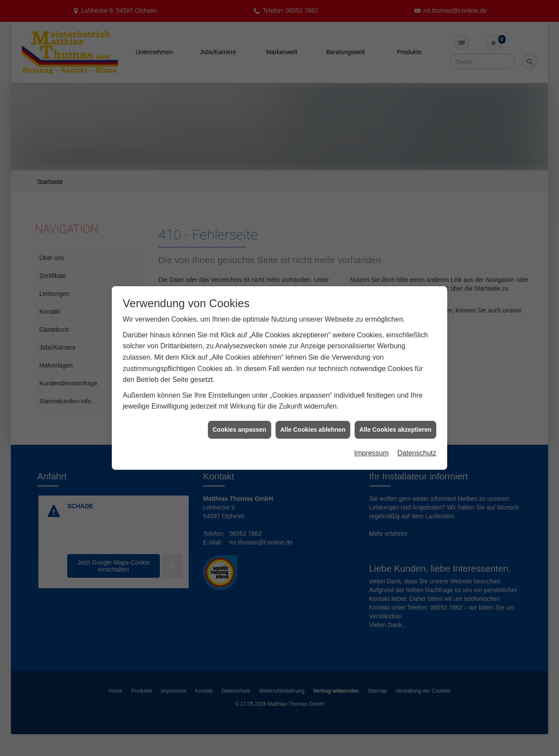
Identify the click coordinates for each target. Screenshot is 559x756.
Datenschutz (417, 445)
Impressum (371, 445)
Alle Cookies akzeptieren (395, 421)
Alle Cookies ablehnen (313, 421)
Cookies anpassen (240, 421)
